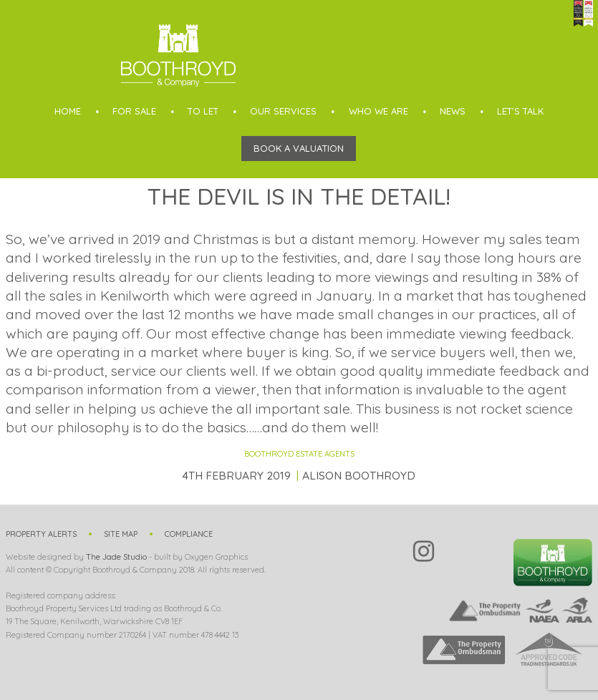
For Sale (134, 111)
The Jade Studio (116, 557)
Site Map (121, 534)
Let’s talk (520, 111)
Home (68, 111)
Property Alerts (41, 534)
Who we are (378, 111)
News (453, 111)
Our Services (283, 111)
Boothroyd (178, 55)
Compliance (189, 534)
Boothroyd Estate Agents (299, 454)
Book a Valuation (299, 148)
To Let (203, 111)
